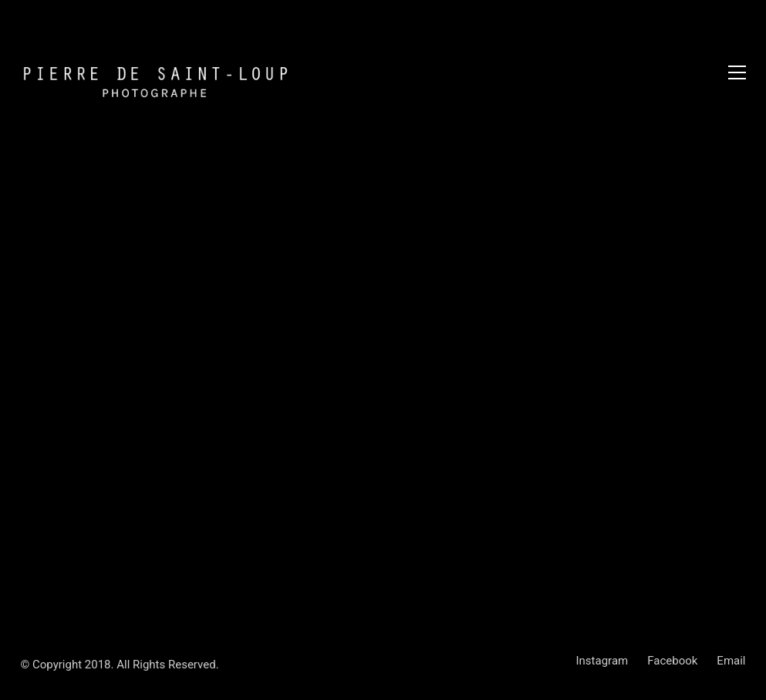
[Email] (731, 661)
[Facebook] (672, 661)
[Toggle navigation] (737, 72)
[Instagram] (602, 661)
